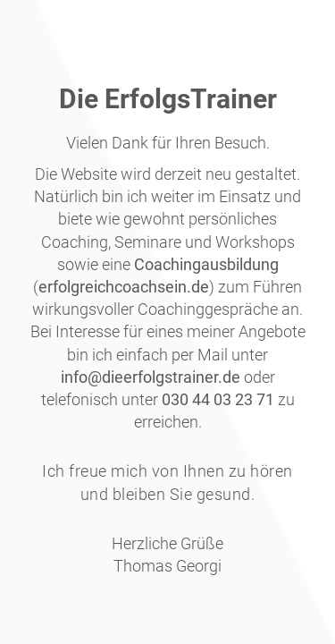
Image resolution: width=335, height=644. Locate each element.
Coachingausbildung (206, 264)
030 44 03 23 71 (218, 399)
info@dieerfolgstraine (137, 377)
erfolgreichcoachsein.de (124, 287)
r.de (227, 377)
